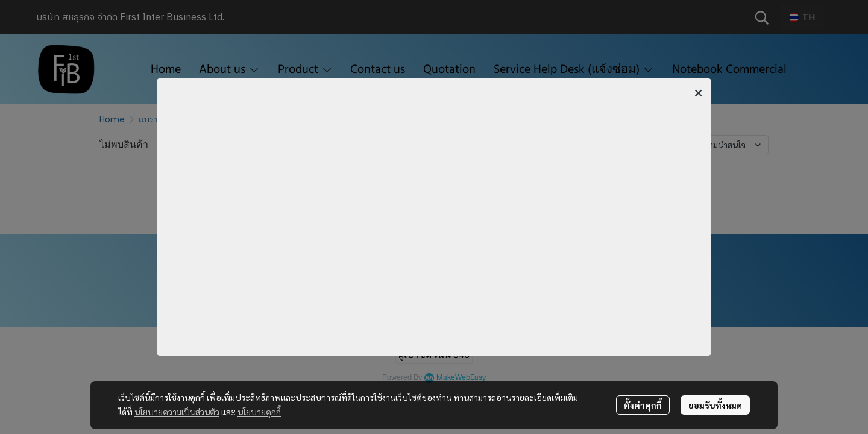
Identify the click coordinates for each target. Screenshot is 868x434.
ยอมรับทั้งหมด (715, 405)
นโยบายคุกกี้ (259, 412)
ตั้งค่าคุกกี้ (643, 405)
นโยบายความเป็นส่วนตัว (177, 412)
